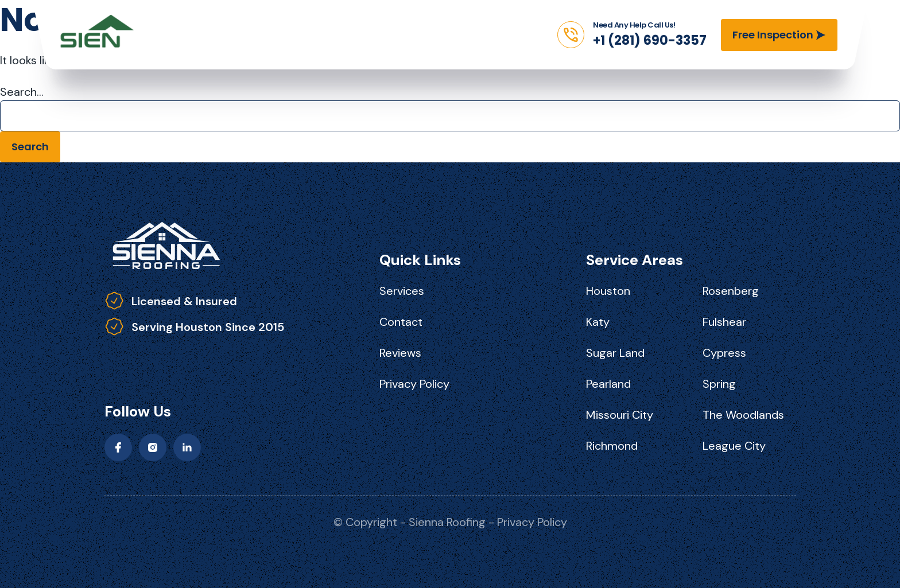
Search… (22, 92)
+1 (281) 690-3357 (650, 40)
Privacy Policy (414, 384)
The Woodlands (743, 415)
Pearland (608, 384)
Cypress (724, 353)
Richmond (612, 446)
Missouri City (620, 415)
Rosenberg (731, 291)
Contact (401, 322)
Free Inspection (773, 35)
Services (402, 291)
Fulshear (724, 322)
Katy (598, 322)
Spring (719, 384)
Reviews (400, 353)
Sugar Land (615, 353)
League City (734, 446)
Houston (608, 291)
